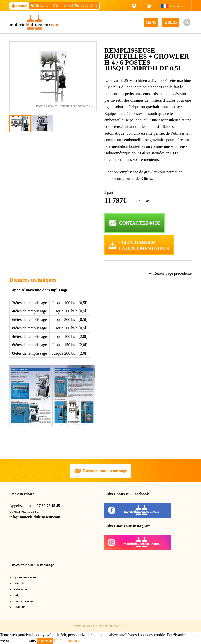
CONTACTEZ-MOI (139, 223)
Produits (19, 583)
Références (20, 589)
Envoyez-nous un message (105, 471)
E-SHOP (171, 22)
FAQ (16, 595)
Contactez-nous (23, 601)
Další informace (67, 641)
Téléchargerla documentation (144, 245)
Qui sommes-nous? (25, 577)
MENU (151, 22)
